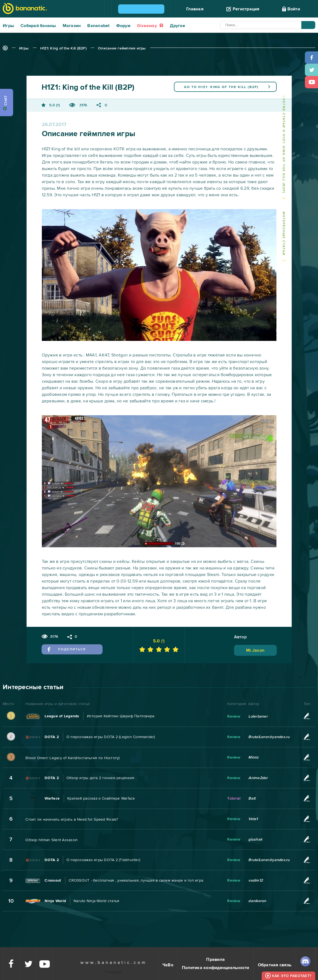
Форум (123, 26)
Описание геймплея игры (122, 48)
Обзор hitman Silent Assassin (52, 840)
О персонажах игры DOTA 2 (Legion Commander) (111, 737)
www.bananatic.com (114, 963)
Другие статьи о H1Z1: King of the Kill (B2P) (284, 144)
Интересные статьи (284, 234)
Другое (177, 26)
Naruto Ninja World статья (96, 901)
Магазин (72, 26)
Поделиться (67, 649)
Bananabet (98, 26)
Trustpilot (114, 972)
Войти (291, 9)
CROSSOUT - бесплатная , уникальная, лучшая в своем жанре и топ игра (136, 880)
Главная (195, 9)
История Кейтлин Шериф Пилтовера (121, 716)
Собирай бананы (38, 26)
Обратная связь (275, 965)
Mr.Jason (255, 650)
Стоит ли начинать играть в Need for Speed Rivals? (72, 819)
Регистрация (243, 9)
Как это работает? (292, 976)
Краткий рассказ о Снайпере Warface (101, 798)
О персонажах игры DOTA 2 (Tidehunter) (103, 860)
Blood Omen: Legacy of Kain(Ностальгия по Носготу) (72, 758)
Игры (8, 26)
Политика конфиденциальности (216, 968)
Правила (215, 959)
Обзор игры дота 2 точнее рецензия (100, 778)
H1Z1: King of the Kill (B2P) (63, 48)
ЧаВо (168, 965)
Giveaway (150, 26)
